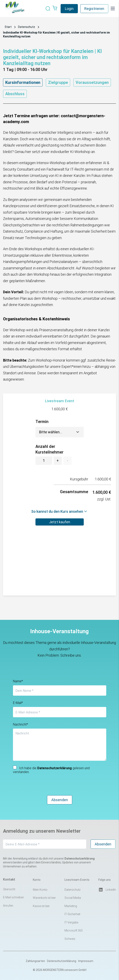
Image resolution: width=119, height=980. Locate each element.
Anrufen (8, 906)
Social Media (73, 898)
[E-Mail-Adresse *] (60, 712)
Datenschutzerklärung (62, 961)
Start (8, 27)
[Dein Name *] (60, 690)
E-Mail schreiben (13, 897)
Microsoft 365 (74, 930)
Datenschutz (27, 27)
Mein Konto (40, 890)
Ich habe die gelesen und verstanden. (51, 770)
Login (69, 9)
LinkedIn (107, 890)
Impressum (86, 961)
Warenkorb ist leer (44, 898)
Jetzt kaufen (60, 522)
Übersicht (9, 889)
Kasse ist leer (41, 906)
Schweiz (70, 939)
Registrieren (94, 9)
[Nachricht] (60, 745)
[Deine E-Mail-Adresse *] (45, 844)
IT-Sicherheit (72, 914)
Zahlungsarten (35, 961)
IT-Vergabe (71, 922)
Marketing (71, 906)
